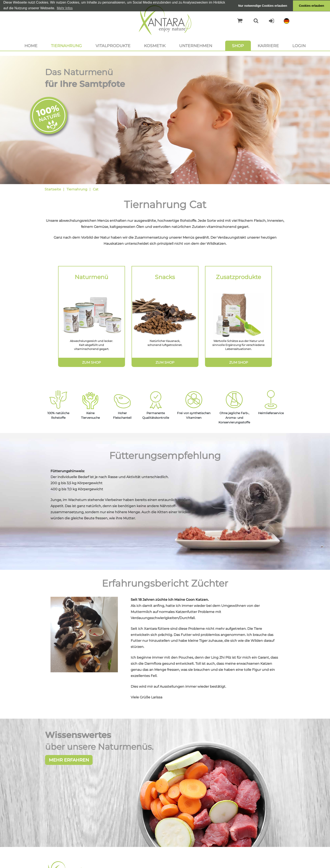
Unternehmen (196, 46)
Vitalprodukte (113, 46)
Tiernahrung (66, 46)
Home (31, 46)
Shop (238, 46)
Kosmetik (155, 46)
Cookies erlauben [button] (311, 6)
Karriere (268, 46)
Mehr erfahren (69, 760)
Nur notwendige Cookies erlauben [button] (263, 6)
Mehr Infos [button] (65, 8)
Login (299, 46)
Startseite (53, 189)
